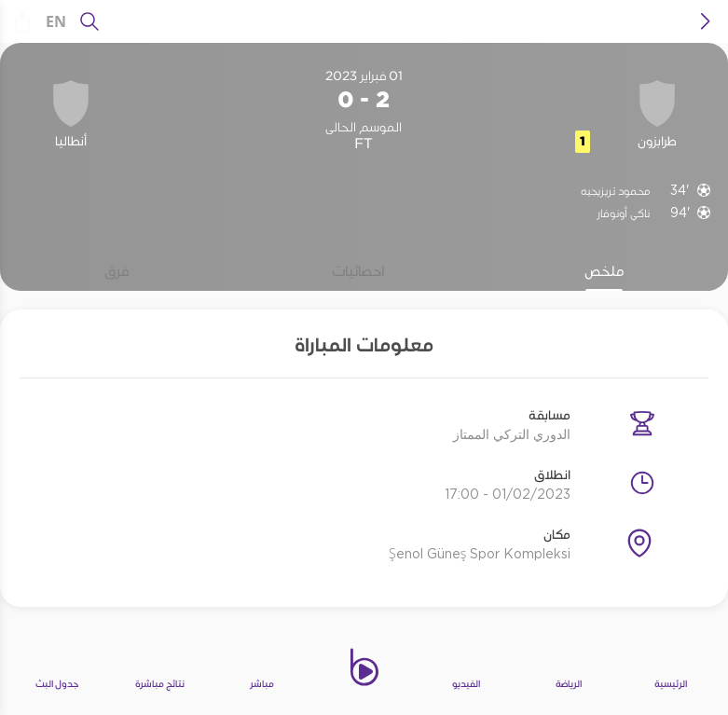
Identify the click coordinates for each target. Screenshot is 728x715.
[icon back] (706, 21)
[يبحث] (89, 21)
